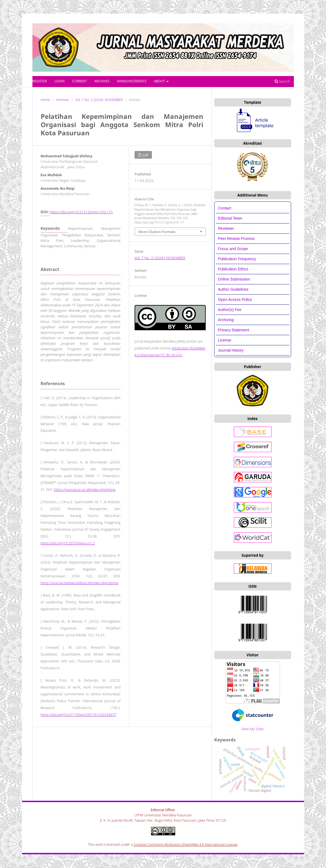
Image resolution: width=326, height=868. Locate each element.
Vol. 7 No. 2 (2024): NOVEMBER (99, 100)
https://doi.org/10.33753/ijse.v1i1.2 (68, 543)
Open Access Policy (235, 299)
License (225, 340)
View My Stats (253, 729)
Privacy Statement (234, 330)
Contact (225, 208)
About (160, 81)
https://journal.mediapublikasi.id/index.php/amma (80, 583)
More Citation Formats (157, 232)
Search (282, 81)
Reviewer (226, 228)
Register (40, 81)
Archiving (226, 320)
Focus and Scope (233, 249)
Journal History (231, 350)
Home (45, 100)
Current (80, 81)
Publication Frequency (237, 259)
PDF (145, 155)
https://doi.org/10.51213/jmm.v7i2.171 (81, 212)
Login (59, 81)
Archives (102, 81)
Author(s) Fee (230, 310)
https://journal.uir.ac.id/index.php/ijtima (85, 490)
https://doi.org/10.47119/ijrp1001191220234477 (79, 715)
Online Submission (234, 279)
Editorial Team (231, 218)
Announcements (132, 81)
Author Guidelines (233, 289)
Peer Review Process (236, 239)
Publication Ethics (233, 269)
